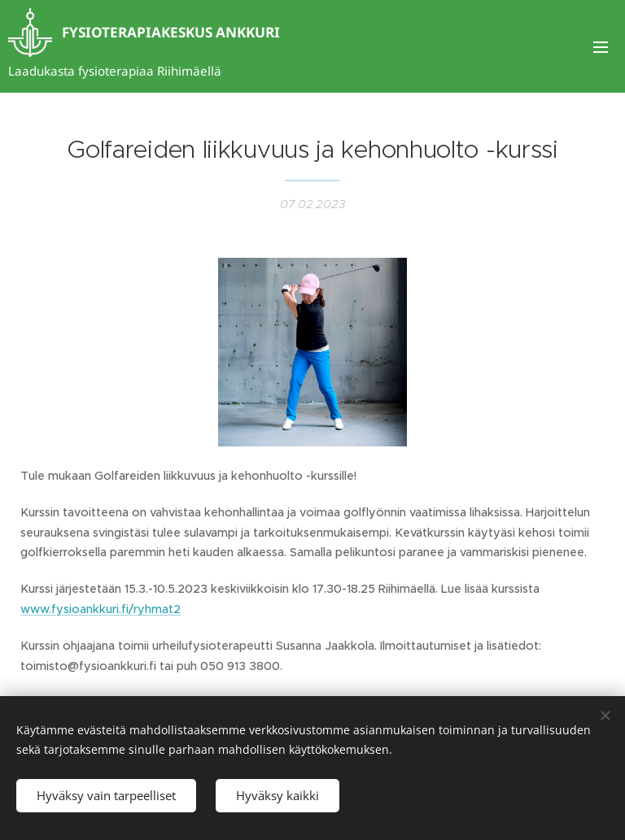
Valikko (601, 47)
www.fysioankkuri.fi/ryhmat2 (101, 609)
